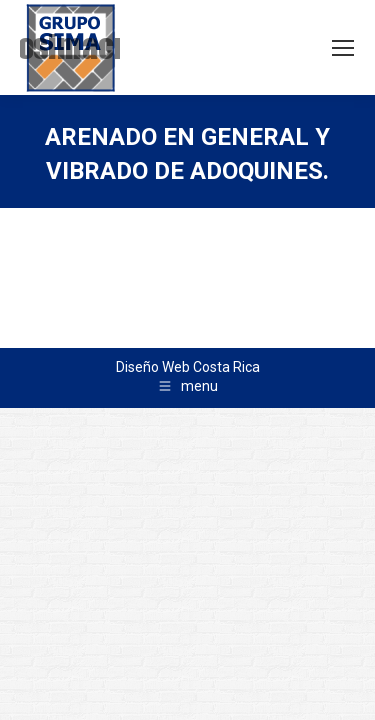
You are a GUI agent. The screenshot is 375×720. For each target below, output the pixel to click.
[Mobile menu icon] (343, 48)
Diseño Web (153, 367)
